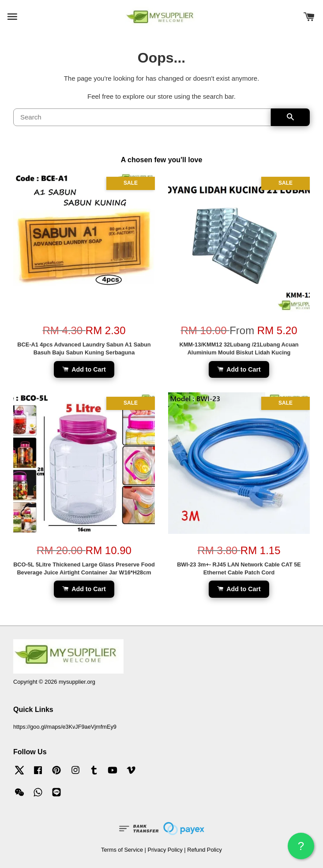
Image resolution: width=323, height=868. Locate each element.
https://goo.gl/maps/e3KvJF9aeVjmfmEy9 (65, 727)
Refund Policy (205, 850)
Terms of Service (122, 850)
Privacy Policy (165, 850)
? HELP (301, 849)
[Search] (142, 117)
